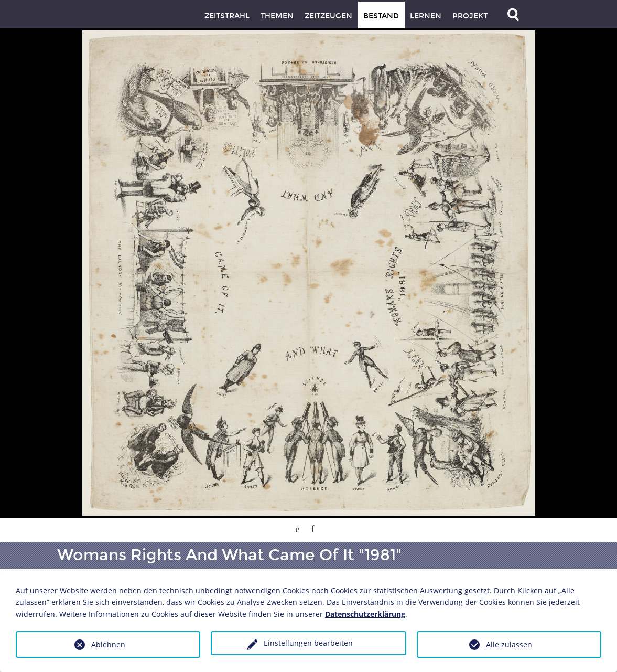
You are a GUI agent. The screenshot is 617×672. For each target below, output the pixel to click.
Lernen (426, 16)
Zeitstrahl (227, 16)
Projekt (470, 16)
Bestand (381, 16)
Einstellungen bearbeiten (308, 643)
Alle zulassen (509, 644)
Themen (277, 16)
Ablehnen (108, 644)
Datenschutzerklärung (365, 614)
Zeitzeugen (328, 16)
